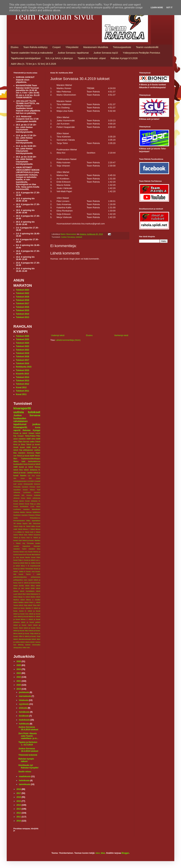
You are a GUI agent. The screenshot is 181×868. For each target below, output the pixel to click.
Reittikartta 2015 (24, 367)
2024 (19, 669)
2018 (19, 789)
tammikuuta (25, 784)
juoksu (36, 424)
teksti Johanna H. (32, 470)
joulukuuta (24, 692)
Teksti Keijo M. (19, 526)
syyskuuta (24, 704)
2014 (19, 805)
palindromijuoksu (20, 577)
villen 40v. (26, 648)
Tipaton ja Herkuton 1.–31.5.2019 (28, 743)
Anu (33, 476)
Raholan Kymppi (31, 430)
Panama (32, 515)
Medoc (23, 512)
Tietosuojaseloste (122, 47)
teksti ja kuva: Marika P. (23, 608)
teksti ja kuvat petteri (31, 622)
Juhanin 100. (19, 495)
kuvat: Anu (30, 571)
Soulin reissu (25, 772)
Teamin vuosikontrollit (147, 47)
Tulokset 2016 (22, 307)
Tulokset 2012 (22, 384)
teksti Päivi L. (30, 602)
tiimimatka (36, 645)
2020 (19, 685)
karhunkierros (34, 461)
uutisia (19, 412)
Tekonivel (37, 523)
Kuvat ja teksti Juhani (24, 433)
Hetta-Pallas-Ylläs (33, 436)
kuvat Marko (25, 557)
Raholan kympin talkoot (26, 760)
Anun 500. (26, 478)
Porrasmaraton (19, 521)
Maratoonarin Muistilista (96, 47)
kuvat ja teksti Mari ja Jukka (24, 563)
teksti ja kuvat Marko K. (27, 616)
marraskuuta (25, 696)
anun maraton (20, 439)
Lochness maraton (22, 509)
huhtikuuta (24, 724)
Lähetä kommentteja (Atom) (68, 340)
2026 (19, 661)
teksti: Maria (25, 642)
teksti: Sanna (35, 642)
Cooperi (57, 47)
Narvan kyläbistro (33, 512)
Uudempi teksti (58, 335)
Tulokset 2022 (22, 293)
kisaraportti (22, 408)
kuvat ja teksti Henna (30, 467)
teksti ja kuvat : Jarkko (23, 473)
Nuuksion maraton (21, 515)
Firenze (32, 487)
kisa (39, 549)
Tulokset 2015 (22, 310)
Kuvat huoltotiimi (21, 506)
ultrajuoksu (18, 648)
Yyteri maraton (28, 549)
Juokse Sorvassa (68, 237)
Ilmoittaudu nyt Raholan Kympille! (28, 766)
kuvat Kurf (22, 555)
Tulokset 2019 (22, 297)
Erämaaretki (28, 484)
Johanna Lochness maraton (27, 492)
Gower (25, 490)
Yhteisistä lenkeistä (28, 755)
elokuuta (23, 708)
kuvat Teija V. (19, 560)
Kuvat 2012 (21, 387)
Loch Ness (35, 506)
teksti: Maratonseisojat (22, 639)
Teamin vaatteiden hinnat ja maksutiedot (32, 53)
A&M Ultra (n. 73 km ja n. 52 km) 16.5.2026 (33, 64)
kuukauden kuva (21, 464)
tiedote (28, 645)
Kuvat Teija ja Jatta (32, 504)
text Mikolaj (18, 645)
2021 (19, 681)
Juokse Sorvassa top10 (106, 53)
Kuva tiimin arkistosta (31, 498)
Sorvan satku (29, 442)
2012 (19, 813)
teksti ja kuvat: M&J (21, 631)
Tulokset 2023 (22, 290)
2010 (19, 821)
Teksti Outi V (30, 532)
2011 (19, 817)
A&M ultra (31, 439)
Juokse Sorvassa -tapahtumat (73, 53)
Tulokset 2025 (22, 339)
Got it (169, 8)
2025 (19, 665)
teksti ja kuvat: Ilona (32, 628)
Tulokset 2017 (22, 303)
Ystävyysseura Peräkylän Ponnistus (142, 53)
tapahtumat (20, 424)
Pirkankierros (35, 518)
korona (16, 552)
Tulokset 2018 (22, 300)
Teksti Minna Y (24, 529)
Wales (16, 461)
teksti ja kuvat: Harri (23, 625)
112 (29, 476)
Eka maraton (19, 453)
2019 (19, 689)
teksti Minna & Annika (30, 600)
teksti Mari (22, 594)
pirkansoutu (36, 577)
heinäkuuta (25, 712)
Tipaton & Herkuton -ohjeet (92, 58)
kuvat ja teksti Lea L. (32, 560)
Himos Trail (35, 490)
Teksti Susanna (34, 535)
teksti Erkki (30, 588)
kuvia (38, 427)
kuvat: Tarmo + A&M (29, 574)
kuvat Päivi (36, 557)
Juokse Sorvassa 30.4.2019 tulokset (28, 728)
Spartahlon (36, 521)
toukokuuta (25, 720)
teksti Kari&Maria (27, 591)
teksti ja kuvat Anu (21, 614)
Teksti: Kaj (21, 543)
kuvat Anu (23, 552)
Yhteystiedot (72, 47)
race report (28, 580)
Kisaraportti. (21, 427)
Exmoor (37, 484)
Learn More (157, 8)
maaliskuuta (25, 776)
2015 (19, 801)
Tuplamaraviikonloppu (31, 459)
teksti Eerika (19, 586)
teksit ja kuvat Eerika (32, 583)
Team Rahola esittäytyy (35, 47)
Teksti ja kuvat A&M (25, 456)
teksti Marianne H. (33, 594)
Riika (28, 521)
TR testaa (17, 523)
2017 (19, 793)
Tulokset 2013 (22, 317)
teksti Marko (31, 597)
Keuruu (29, 495)
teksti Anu (18, 470)
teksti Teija (23, 605)
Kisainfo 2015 (22, 374)
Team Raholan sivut (54, 16)
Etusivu (15, 47)
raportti (17, 430)
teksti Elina (30, 586)
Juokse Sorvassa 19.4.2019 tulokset (28, 750)
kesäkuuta (24, 716)
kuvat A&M (25, 447)
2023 (19, 673)
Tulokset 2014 (22, 314)
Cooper (21, 436)
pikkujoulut (28, 450)
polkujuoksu (18, 580)
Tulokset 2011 (22, 391)
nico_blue (100, 853)
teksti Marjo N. (19, 597)
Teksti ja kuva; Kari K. (23, 538)
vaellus (37, 450)
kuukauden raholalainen (21, 420)
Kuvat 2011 (21, 394)
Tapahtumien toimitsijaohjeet (26, 58)
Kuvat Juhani (19, 504)
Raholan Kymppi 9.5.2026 (124, 58)
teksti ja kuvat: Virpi (32, 636)
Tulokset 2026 (22, 336)
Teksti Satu (23, 535)
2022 (19, 677)
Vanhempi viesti (121, 335)
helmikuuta (25, 780)
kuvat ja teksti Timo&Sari (23, 569)
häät (23, 461)
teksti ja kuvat (34, 611)
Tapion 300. (27, 523)
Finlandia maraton (21, 487)
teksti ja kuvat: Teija (26, 633)
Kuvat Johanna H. (33, 501)
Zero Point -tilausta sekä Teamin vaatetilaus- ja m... (28, 736)
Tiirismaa (30, 543)
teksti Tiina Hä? (34, 605)
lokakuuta (24, 700)
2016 (19, 797)
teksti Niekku (19, 602)
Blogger (125, 853)
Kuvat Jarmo (19, 501)
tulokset (79, 237)
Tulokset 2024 (22, 343)
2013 (19, 809)
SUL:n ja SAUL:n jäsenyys (59, 58)
